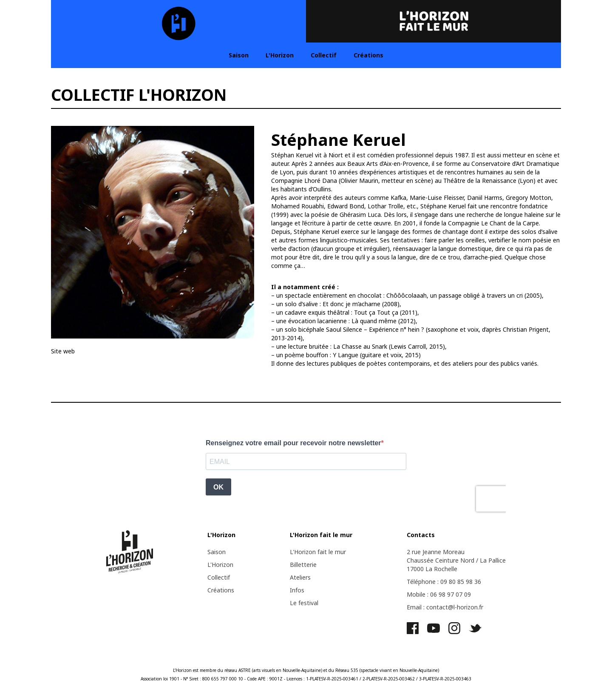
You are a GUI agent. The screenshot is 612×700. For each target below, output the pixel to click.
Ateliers (300, 577)
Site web (63, 351)
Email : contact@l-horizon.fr (445, 607)
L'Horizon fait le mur (318, 552)
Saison (239, 55)
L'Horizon (280, 55)
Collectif (324, 55)
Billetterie (303, 565)
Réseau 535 (347, 670)
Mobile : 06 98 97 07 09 (439, 594)
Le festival (304, 603)
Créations (368, 55)
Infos (297, 590)
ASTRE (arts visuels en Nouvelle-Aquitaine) (280, 670)
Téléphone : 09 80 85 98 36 (444, 582)
